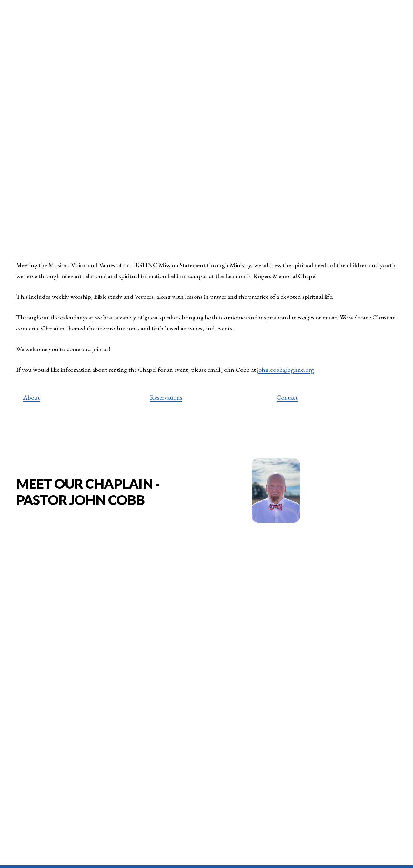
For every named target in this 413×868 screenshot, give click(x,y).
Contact (287, 400)
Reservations (166, 400)
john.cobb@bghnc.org (286, 372)
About (31, 400)
